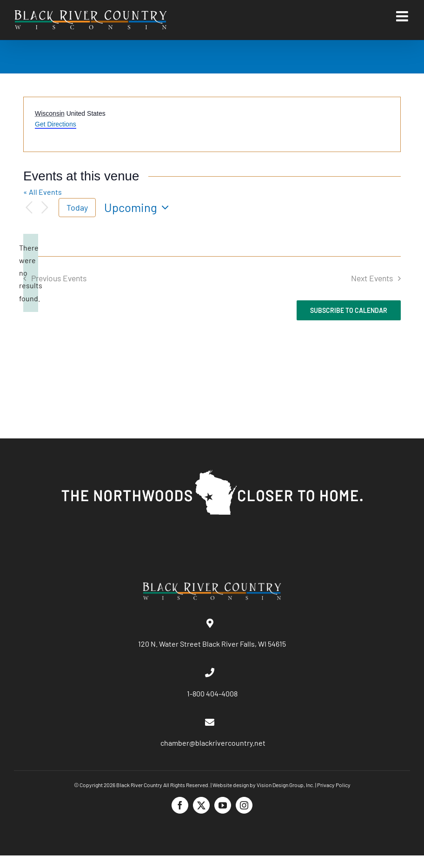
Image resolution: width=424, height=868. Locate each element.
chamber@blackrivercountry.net (212, 743)
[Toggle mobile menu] (403, 16)
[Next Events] (45, 208)
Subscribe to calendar (349, 310)
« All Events (43, 192)
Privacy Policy (334, 785)
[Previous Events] (29, 208)
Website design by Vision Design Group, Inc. (263, 785)
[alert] (31, 273)
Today (77, 207)
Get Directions (56, 124)
